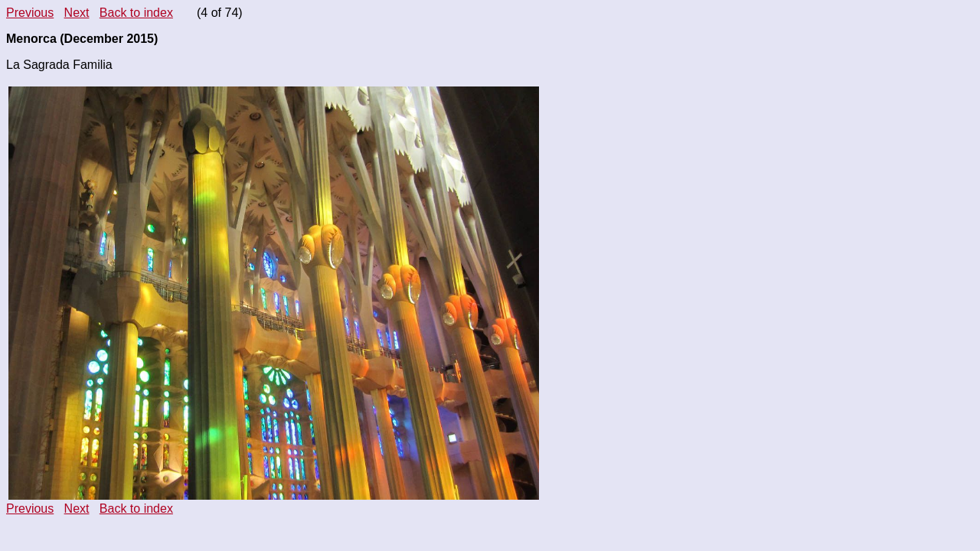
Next (77, 13)
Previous (30, 13)
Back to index (136, 13)
